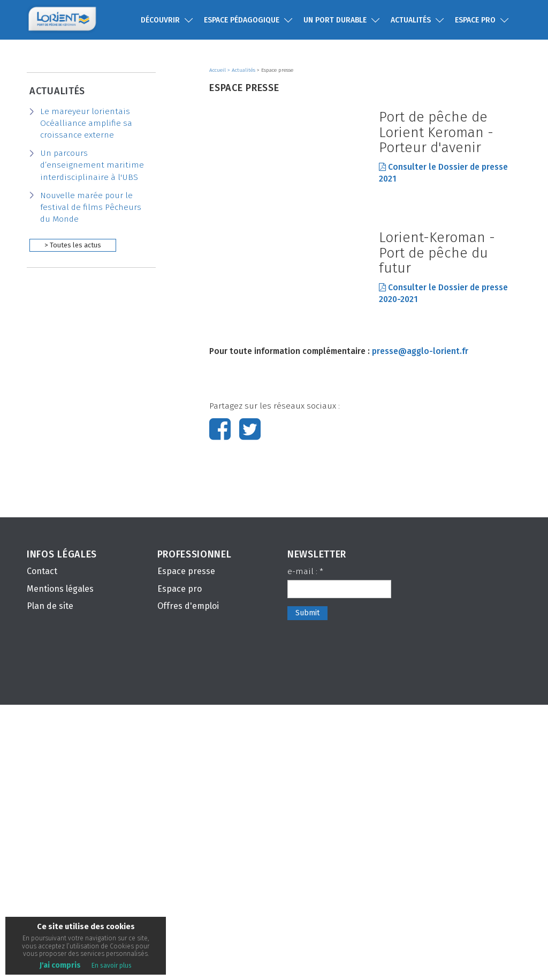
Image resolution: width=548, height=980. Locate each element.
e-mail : (305, 847)
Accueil (218, 70)
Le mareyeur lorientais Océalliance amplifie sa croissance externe (86, 123)
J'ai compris (60, 965)
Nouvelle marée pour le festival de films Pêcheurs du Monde (91, 207)
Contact (42, 846)
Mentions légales (60, 864)
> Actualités (242, 70)
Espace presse (186, 846)
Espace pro (180, 864)
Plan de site (50, 882)
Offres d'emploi (188, 882)
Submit (307, 888)
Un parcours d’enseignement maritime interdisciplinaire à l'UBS (92, 165)
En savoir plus (112, 966)
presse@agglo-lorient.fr (420, 627)
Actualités (57, 91)
